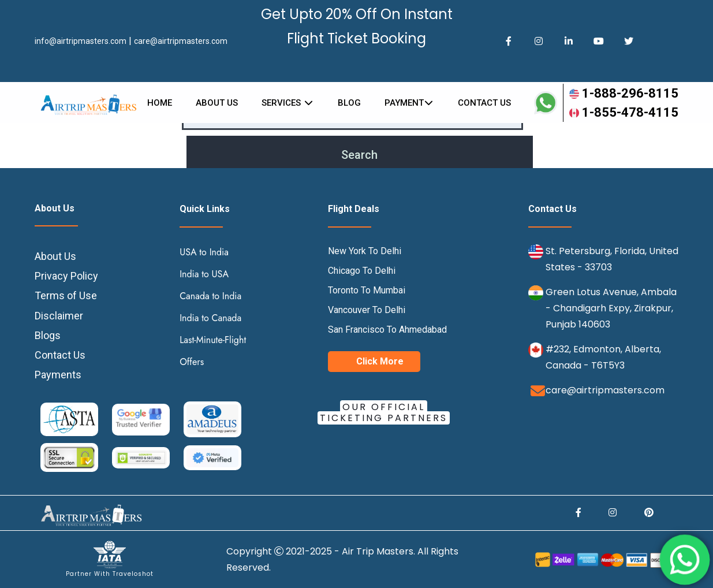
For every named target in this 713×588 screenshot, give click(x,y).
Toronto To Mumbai (367, 290)
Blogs (48, 335)
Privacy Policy (66, 276)
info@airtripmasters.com (81, 41)
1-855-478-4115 (624, 112)
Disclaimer (59, 316)
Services (288, 103)
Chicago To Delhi (362, 271)
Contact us (484, 103)
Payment (410, 103)
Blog (349, 103)
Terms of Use (66, 295)
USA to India (204, 252)
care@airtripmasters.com (181, 41)
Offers (192, 362)
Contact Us (60, 355)
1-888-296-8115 (624, 93)
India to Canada (210, 318)
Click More (380, 361)
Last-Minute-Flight (213, 340)
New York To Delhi (365, 251)
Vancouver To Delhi (367, 310)
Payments (58, 375)
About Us (217, 103)
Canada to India (210, 296)
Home (160, 103)
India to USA (204, 274)
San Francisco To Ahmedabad (387, 330)
